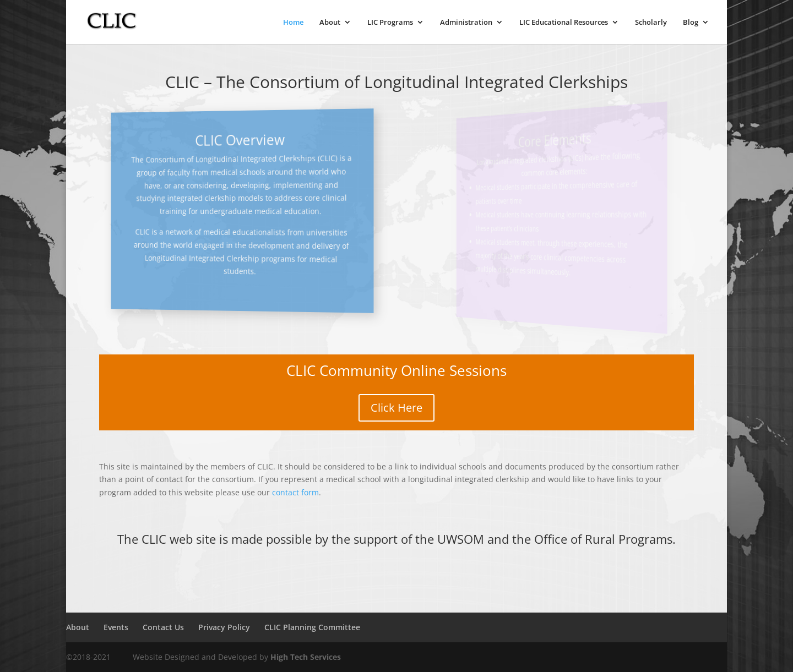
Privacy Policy (224, 627)
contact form (295, 492)
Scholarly (651, 23)
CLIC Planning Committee (312, 627)
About (330, 23)
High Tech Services (306, 657)
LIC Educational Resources (564, 23)
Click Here (397, 408)
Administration (466, 23)
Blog (691, 23)
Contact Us (163, 627)
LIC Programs (390, 23)
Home (293, 23)
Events (116, 627)
